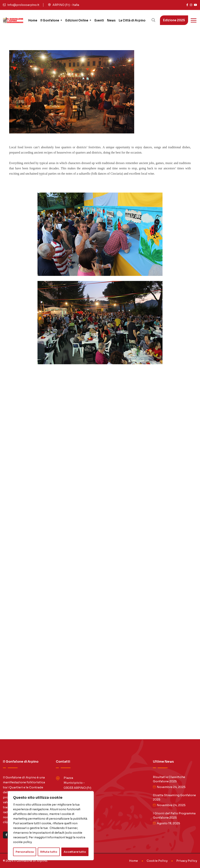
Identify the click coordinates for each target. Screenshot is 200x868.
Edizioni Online (77, 20)
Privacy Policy (187, 861)
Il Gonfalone (50, 20)
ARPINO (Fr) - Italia (66, 5)
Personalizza (25, 852)
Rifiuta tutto (49, 852)
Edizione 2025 (174, 20)
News (111, 20)
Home (33, 20)
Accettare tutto (75, 852)
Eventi (99, 20)
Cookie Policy (157, 861)
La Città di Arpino (132, 20)
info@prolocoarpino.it (23, 5)
